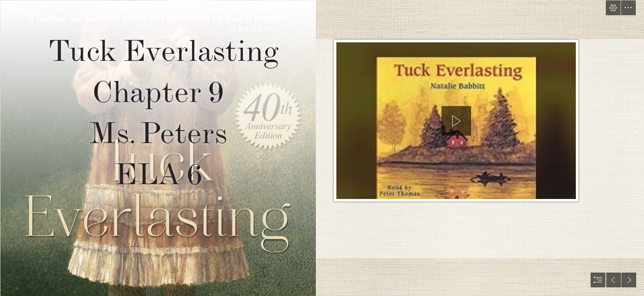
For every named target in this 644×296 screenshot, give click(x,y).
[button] (613, 8)
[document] (322, 148)
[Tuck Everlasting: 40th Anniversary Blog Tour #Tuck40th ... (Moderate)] (158, 148)
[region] (456, 122)
